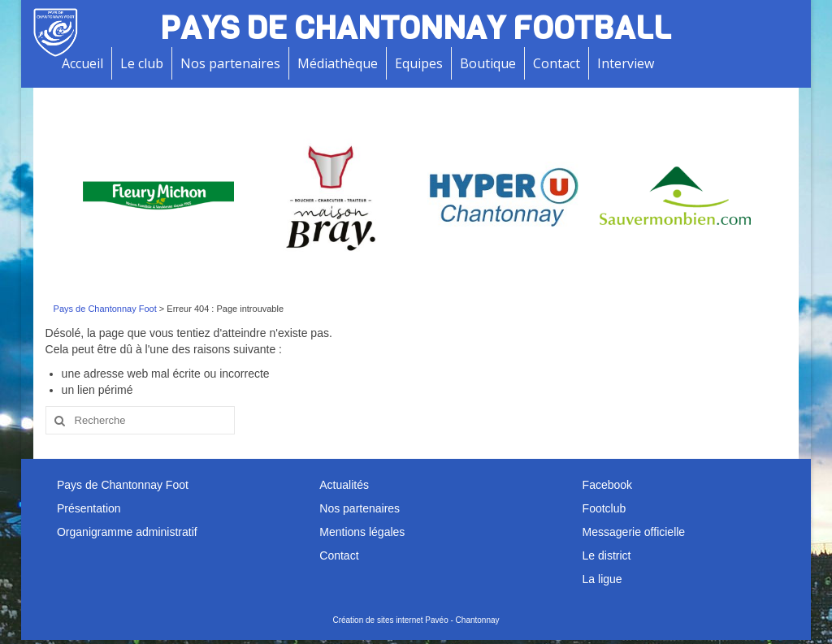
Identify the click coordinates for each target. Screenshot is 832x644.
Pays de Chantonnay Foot (105, 309)
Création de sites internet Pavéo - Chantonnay (416, 620)
